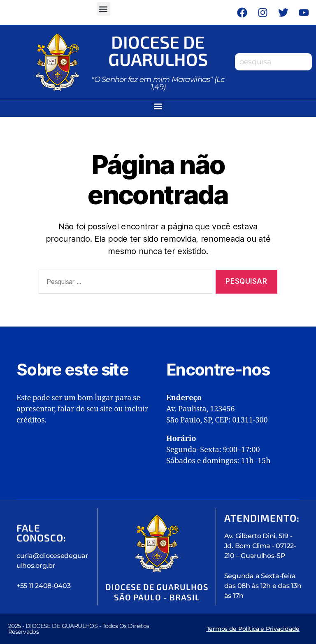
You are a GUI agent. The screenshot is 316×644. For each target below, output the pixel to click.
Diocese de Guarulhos (158, 50)
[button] (103, 9)
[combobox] (273, 62)
